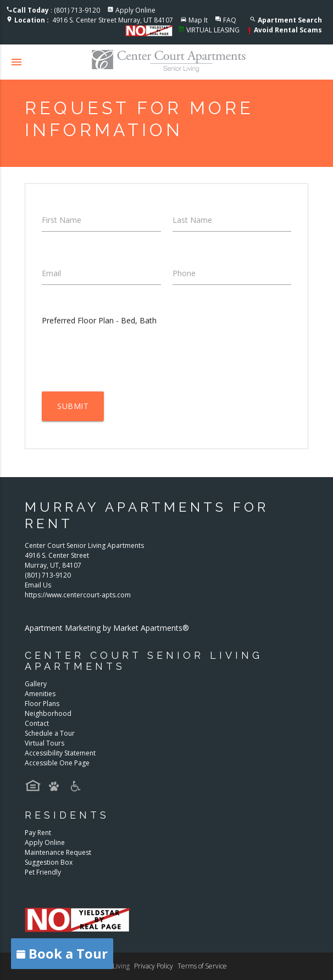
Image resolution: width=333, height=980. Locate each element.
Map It (198, 20)
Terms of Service (202, 966)
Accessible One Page (57, 763)
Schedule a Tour (50, 733)
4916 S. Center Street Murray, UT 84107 (94, 20)
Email (51, 273)
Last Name (192, 220)
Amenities (40, 694)
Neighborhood (48, 713)
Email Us (38, 585)
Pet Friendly (43, 872)
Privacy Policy (154, 966)
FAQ (230, 20)
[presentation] (125, 359)
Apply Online (135, 10)
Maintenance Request (58, 852)
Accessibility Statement (60, 753)
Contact (37, 723)
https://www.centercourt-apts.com (78, 595)
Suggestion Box (49, 862)
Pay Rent (38, 833)
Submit (73, 406)
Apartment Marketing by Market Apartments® (107, 628)
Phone (184, 273)
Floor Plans (42, 704)
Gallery (36, 684)
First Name (62, 220)
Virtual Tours (45, 743)
